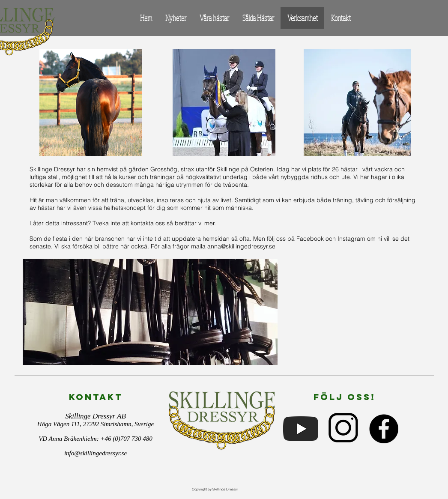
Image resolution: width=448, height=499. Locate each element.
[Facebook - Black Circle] (384, 429)
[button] (214, 18)
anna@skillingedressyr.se (241, 246)
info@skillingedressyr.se (96, 453)
